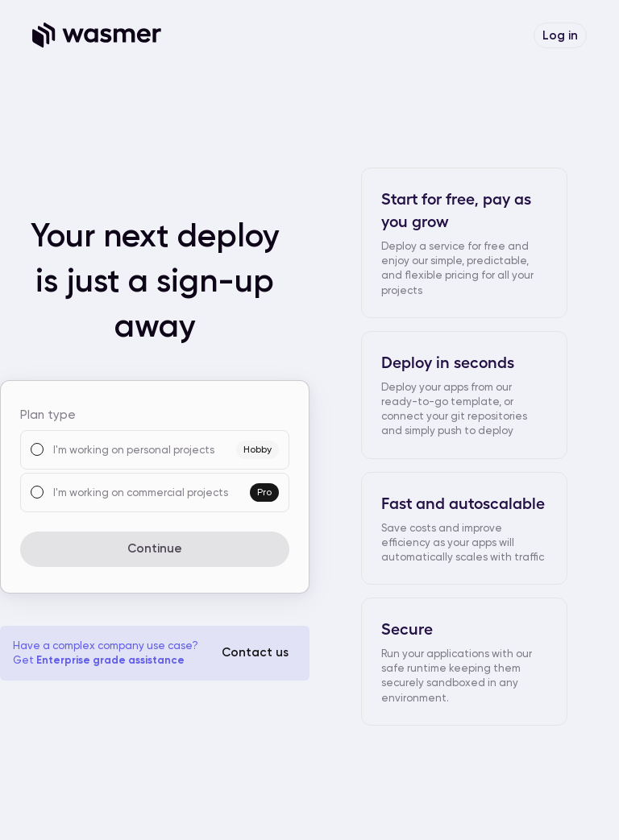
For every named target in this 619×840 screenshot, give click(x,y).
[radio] (37, 449)
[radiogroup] (155, 471)
